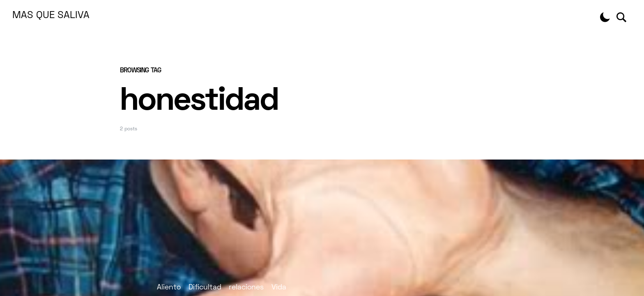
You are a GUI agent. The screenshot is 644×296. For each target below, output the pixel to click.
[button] (605, 17)
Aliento (169, 288)
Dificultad (205, 288)
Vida (279, 288)
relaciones (246, 288)
